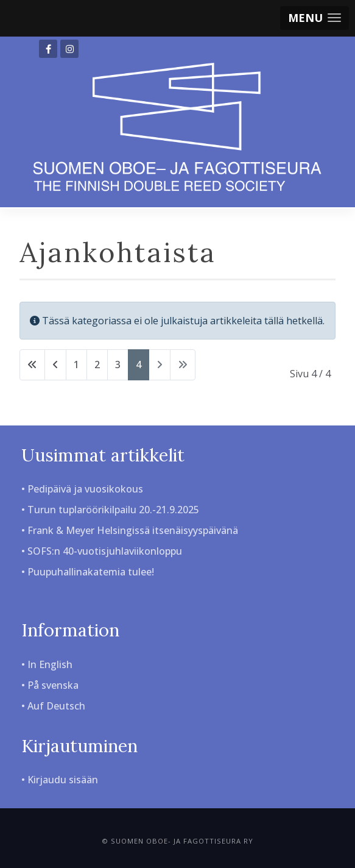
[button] (315, 18)
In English (50, 664)
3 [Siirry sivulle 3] (118, 365)
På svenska (53, 685)
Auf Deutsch (56, 706)
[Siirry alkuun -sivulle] (32, 365)
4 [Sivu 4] (139, 365)
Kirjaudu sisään (63, 780)
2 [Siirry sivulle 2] (97, 365)
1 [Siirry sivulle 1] (76, 365)
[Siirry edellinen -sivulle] (55, 365)
